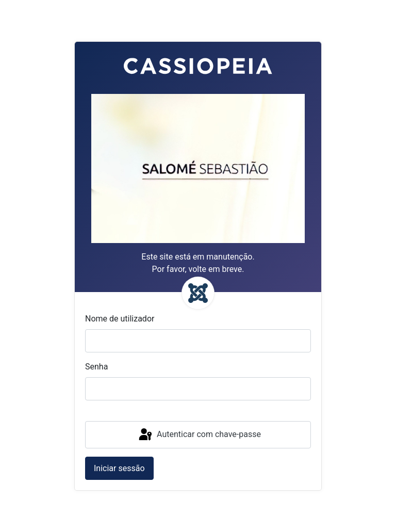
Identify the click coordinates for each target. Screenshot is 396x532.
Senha (96, 367)
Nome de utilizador (120, 319)
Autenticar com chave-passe (199, 435)
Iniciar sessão (119, 468)
